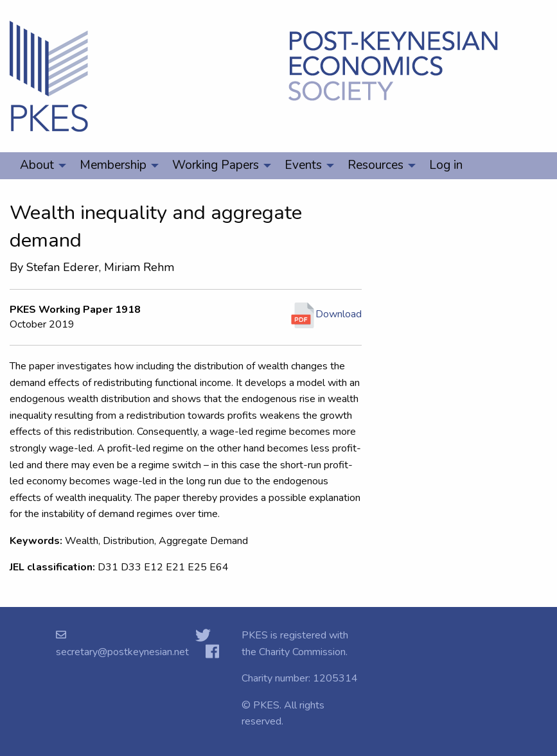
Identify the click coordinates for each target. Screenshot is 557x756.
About (37, 165)
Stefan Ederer (63, 267)
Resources (376, 165)
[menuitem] (40, 166)
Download (326, 314)
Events (303, 165)
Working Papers (216, 165)
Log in (446, 165)
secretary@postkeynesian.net (122, 652)
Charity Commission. (303, 652)
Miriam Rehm (139, 267)
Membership (113, 165)
